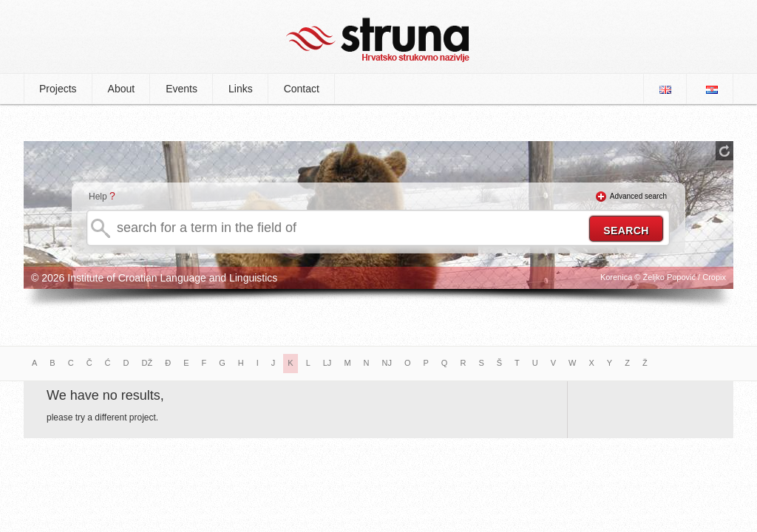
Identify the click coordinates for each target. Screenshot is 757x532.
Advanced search (638, 196)
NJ (387, 363)
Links (241, 89)
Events (181, 89)
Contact (302, 89)
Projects (58, 89)
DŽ (147, 363)
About (122, 89)
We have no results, (105, 395)
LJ (327, 363)
